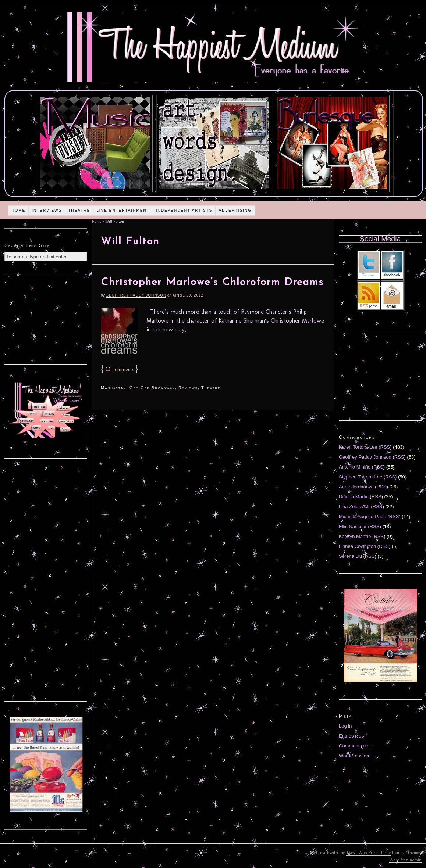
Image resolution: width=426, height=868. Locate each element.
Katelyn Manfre (355, 536)
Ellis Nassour (353, 526)
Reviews (188, 388)
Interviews (47, 210)
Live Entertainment (123, 210)
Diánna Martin (354, 497)
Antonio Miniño (355, 467)
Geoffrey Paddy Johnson (136, 295)
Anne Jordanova (356, 487)
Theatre (79, 210)
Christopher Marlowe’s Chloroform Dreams (212, 283)
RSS (385, 447)
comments (120, 370)
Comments (356, 746)
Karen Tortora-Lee (358, 447)
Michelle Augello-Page (363, 517)
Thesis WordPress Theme (368, 853)
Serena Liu (350, 556)
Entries (352, 736)
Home (18, 210)
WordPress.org (355, 756)
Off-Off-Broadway (152, 388)
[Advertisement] (46, 319)
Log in (345, 726)
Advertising (235, 210)
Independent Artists (184, 210)
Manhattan (113, 388)
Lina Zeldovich (354, 507)
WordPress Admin (405, 860)
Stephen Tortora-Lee (361, 477)
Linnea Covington (357, 546)
